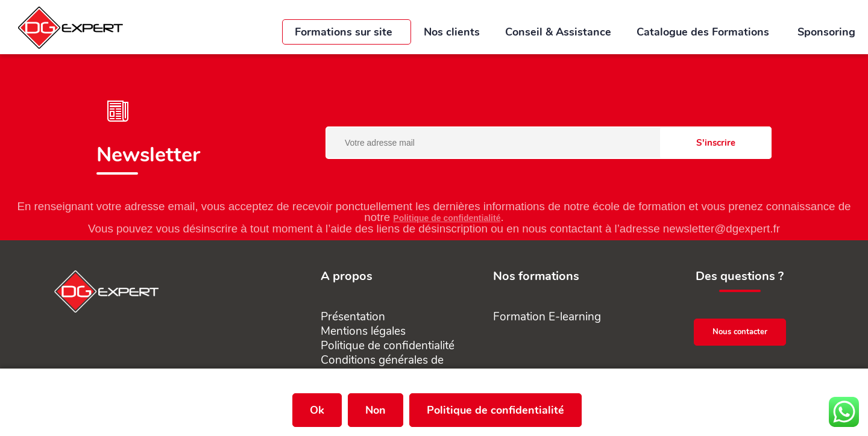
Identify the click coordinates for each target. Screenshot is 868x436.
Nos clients (452, 32)
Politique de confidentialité (447, 218)
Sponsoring (826, 32)
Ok (317, 410)
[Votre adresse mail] (549, 143)
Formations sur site (347, 32)
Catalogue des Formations (704, 32)
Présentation (353, 317)
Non (376, 410)
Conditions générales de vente (382, 367)
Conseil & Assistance (558, 32)
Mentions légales (363, 331)
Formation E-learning (547, 317)
